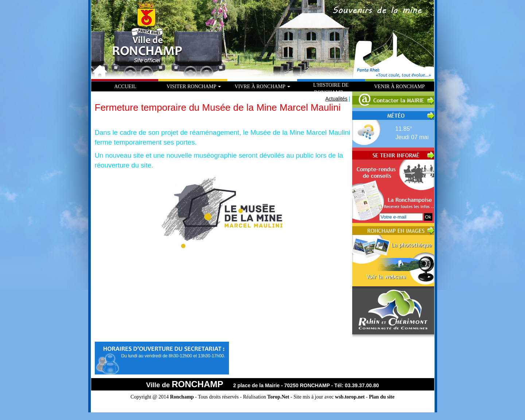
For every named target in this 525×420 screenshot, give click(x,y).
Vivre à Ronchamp (262, 87)
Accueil (125, 87)
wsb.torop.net (350, 397)
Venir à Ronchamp (399, 87)
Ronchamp (182, 397)
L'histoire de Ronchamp (331, 89)
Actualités (336, 99)
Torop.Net (278, 397)
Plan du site (382, 397)
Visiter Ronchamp (194, 87)
